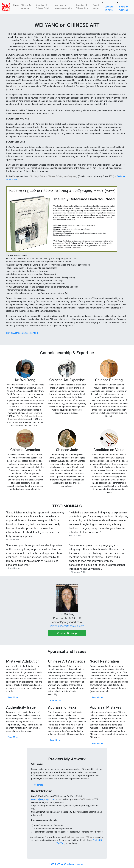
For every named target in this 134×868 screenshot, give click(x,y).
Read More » (14, 697)
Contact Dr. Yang (67, 633)
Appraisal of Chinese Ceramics (64, 7)
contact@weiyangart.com (43, 799)
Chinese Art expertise (26, 7)
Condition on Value (109, 8)
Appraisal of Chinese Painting (44, 7)
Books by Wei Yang (124, 8)
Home (16, 5)
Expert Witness (97, 7)
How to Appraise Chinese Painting (22, 333)
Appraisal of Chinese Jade (82, 7)
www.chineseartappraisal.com (67, 626)
